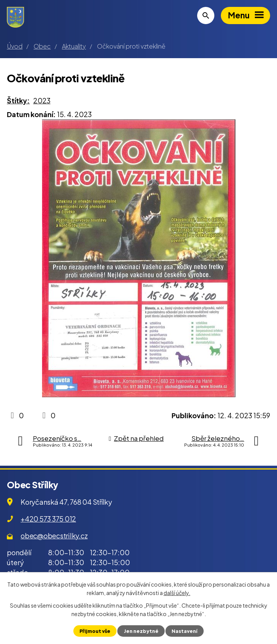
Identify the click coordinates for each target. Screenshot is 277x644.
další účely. (177, 593)
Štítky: (18, 100)
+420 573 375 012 (48, 519)
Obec (42, 46)
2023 (42, 100)
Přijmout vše (95, 631)
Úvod (15, 46)
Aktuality (74, 46)
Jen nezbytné (141, 631)
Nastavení (185, 631)
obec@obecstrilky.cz (54, 536)
